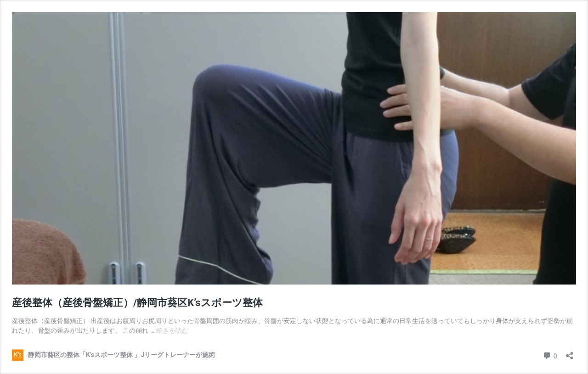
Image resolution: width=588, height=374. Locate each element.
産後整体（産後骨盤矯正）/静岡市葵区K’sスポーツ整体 (137, 303)
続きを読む (172, 330)
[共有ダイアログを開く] (570, 353)
